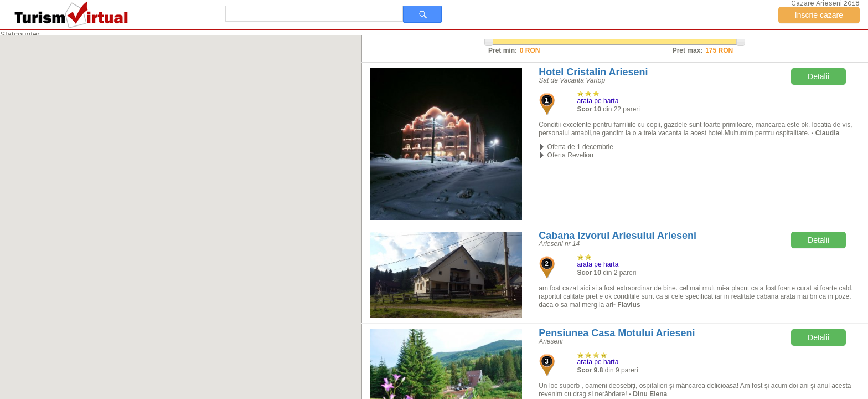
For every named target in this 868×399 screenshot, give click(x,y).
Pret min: (503, 50)
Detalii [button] (818, 76)
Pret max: (688, 50)
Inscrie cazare (819, 15)
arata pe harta (598, 101)
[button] (142, 177)
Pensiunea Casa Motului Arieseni (617, 333)
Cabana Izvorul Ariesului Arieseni (618, 236)
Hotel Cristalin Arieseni (593, 72)
